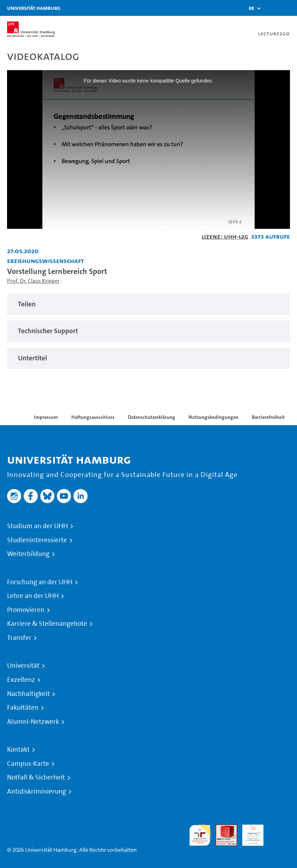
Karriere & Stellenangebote (47, 624)
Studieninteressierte (37, 540)
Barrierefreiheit (268, 417)
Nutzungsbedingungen (213, 417)
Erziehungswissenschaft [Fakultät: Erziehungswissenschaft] (45, 261)
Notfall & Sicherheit (36, 777)
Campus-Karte (28, 764)
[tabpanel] (148, 304)
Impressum (46, 417)
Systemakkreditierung (279, 829)
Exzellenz (21, 680)
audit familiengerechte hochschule (200, 835)
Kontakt (18, 750)
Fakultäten (23, 708)
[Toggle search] (271, 8)
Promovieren (26, 610)
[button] (251, 8)
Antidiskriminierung (37, 791)
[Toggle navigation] (288, 8)
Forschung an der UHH (40, 582)
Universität (23, 666)
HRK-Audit (249, 833)
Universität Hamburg (34, 8)
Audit (222, 829)
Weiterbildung (28, 554)
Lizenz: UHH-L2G (225, 236)
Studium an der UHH (37, 526)
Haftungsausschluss (93, 417)
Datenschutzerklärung (152, 417)
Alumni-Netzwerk (33, 722)
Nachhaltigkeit (28, 694)
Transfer (19, 638)
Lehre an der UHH (33, 596)
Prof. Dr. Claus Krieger (33, 281)
